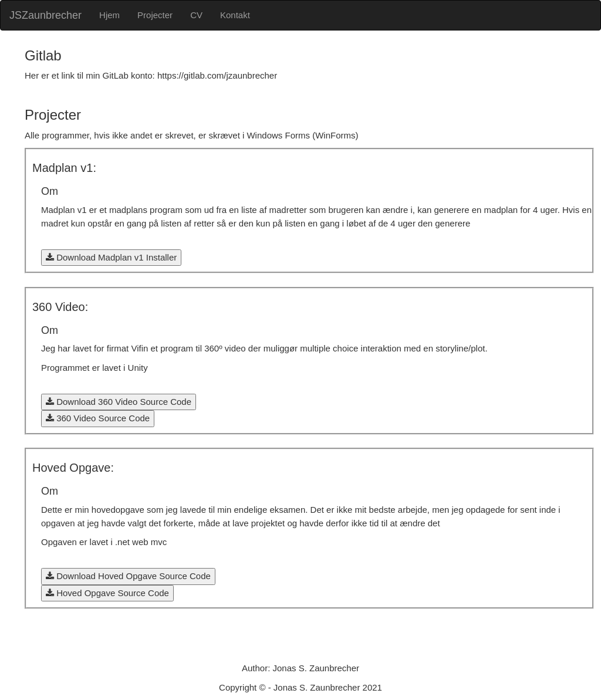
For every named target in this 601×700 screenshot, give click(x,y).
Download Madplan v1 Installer (111, 257)
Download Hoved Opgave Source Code (128, 576)
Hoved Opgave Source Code (107, 593)
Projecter (155, 15)
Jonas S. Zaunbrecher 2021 (328, 687)
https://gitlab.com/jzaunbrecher (217, 75)
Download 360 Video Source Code (119, 402)
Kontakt (235, 15)
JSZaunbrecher (45, 15)
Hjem (109, 15)
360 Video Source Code (98, 418)
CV (196, 15)
